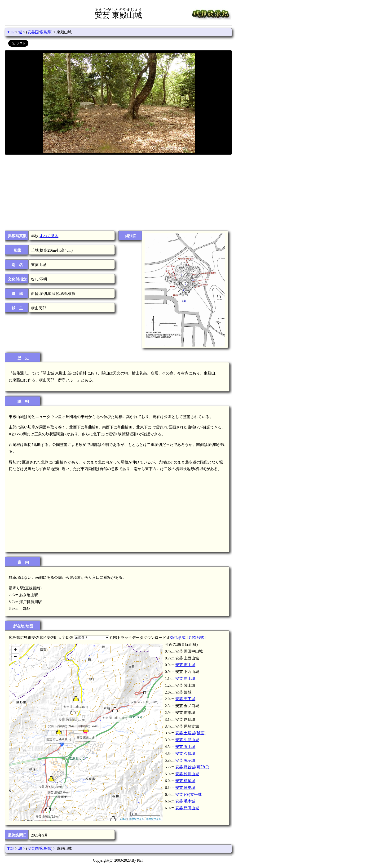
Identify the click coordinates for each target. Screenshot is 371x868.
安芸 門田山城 (187, 808)
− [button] (15, 657)
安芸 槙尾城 (185, 781)
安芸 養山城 (185, 747)
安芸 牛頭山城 (187, 740)
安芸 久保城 (185, 754)
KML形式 (177, 638)
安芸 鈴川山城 (187, 774)
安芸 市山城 (185, 665)
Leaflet (123, 819)
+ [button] (15, 650)
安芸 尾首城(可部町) (192, 767)
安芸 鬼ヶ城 (185, 760)
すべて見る (49, 236)
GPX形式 (196, 638)
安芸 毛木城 (185, 801)
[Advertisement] (118, 193)
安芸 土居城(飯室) (190, 733)
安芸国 (33, 32)
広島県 (45, 32)
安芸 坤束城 (185, 788)
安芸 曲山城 (185, 679)
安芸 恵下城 (185, 699)
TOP (11, 32)
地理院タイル (137, 819)
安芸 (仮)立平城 (188, 795)
